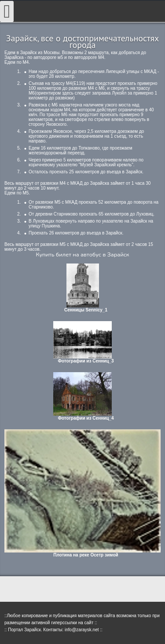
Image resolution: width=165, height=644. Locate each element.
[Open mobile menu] (7, 11)
